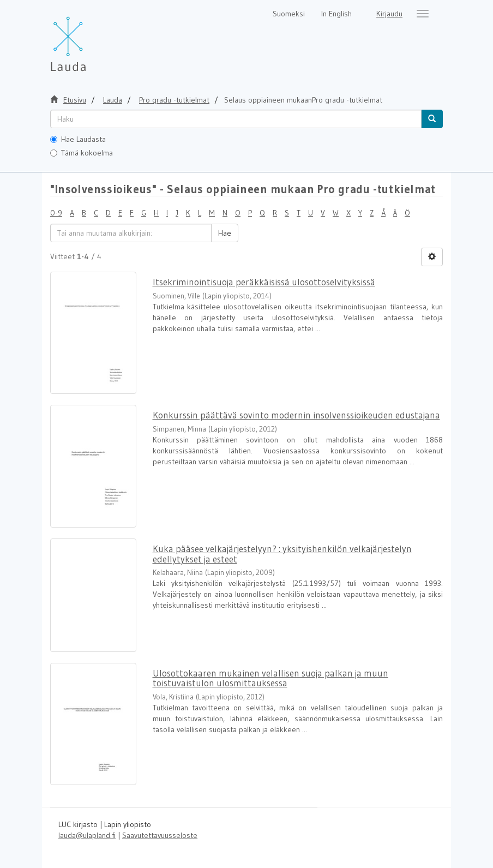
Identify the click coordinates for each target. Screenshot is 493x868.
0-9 (56, 213)
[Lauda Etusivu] (91, 38)
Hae (225, 233)
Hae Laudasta (78, 139)
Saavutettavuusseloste (160, 835)
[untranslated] (236, 119)
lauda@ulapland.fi (87, 835)
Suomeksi (289, 14)
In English (336, 14)
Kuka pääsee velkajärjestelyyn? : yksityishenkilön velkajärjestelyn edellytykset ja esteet (282, 554)
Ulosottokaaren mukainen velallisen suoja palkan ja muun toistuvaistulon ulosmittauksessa (270, 678)
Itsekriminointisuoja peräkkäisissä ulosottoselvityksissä (264, 282)
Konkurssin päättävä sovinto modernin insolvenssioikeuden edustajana (296, 415)
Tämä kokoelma (82, 153)
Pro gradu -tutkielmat (174, 100)
